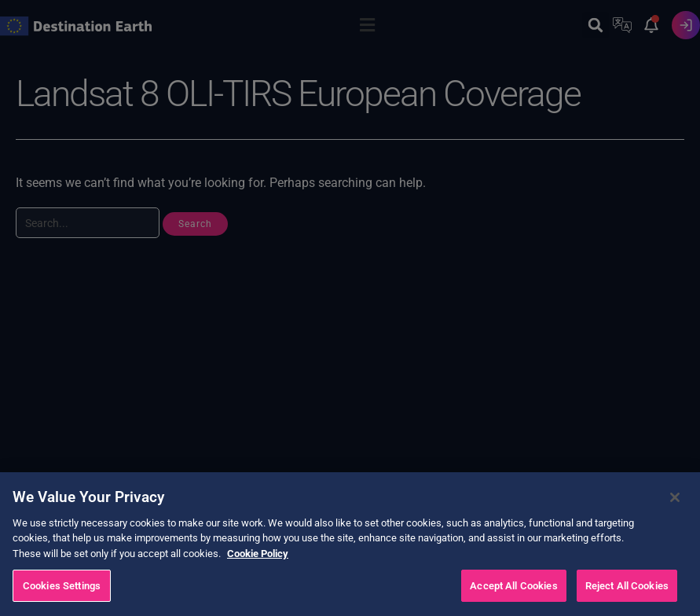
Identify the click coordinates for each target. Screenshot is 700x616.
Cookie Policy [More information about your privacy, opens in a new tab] (258, 576)
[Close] (675, 520)
